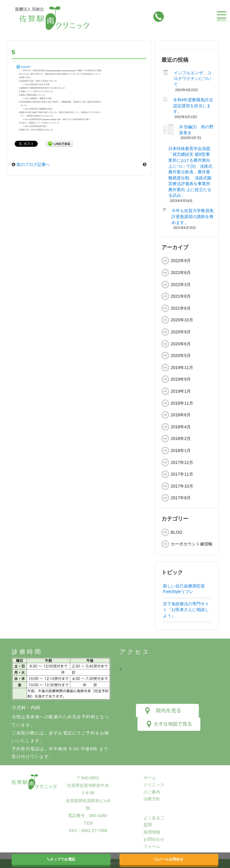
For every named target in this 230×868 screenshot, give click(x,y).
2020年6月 (181, 344)
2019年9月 (181, 379)
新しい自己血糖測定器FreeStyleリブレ (184, 589)
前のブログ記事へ (33, 164)
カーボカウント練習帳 (192, 544)
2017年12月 (182, 462)
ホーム (150, 778)
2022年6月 (181, 273)
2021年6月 (181, 308)
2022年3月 (181, 285)
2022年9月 (181, 261)
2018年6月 (181, 415)
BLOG (177, 532)
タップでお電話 (61, 859)
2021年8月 (181, 296)
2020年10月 (182, 320)
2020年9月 (181, 332)
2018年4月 (181, 427)
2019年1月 (181, 391)
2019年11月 (182, 368)
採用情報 (152, 832)
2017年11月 (182, 474)
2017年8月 (181, 498)
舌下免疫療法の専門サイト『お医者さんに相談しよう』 (186, 610)
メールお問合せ (169, 859)
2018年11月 (182, 403)
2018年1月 (181, 450)
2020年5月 (181, 356)
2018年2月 (181, 438)
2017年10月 (182, 486)
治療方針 (152, 799)
